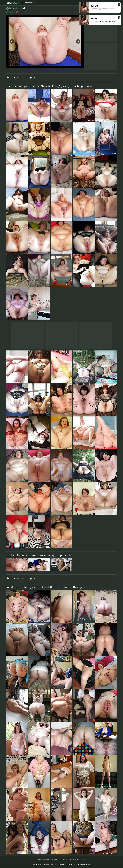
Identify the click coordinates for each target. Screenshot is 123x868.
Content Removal (50, 864)
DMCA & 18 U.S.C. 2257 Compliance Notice (75, 864)
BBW (13, 3)
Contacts (37, 864)
